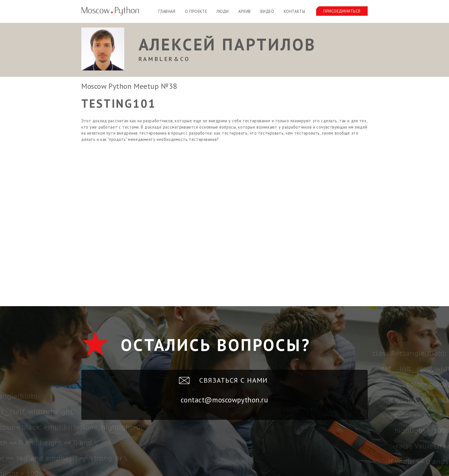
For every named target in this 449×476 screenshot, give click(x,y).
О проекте (196, 11)
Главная (167, 11)
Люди (222, 11)
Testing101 (119, 103)
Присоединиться (342, 11)
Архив (245, 11)
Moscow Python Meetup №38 (129, 86)
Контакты (295, 11)
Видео (267, 11)
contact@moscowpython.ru (224, 400)
